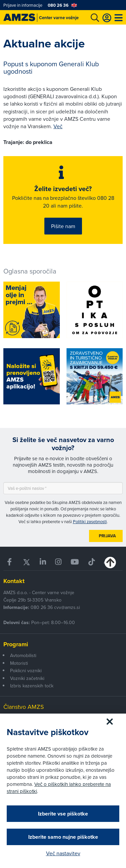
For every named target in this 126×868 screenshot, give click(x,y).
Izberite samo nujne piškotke (63, 837)
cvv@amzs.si (67, 607)
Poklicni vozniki (26, 671)
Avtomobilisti (23, 655)
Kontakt (14, 581)
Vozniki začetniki (27, 678)
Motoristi (19, 663)
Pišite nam (63, 226)
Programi (16, 644)
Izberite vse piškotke (63, 814)
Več (58, 126)
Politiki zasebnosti (90, 521)
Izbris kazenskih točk (32, 686)
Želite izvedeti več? (63, 189)
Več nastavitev (63, 853)
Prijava (107, 536)
